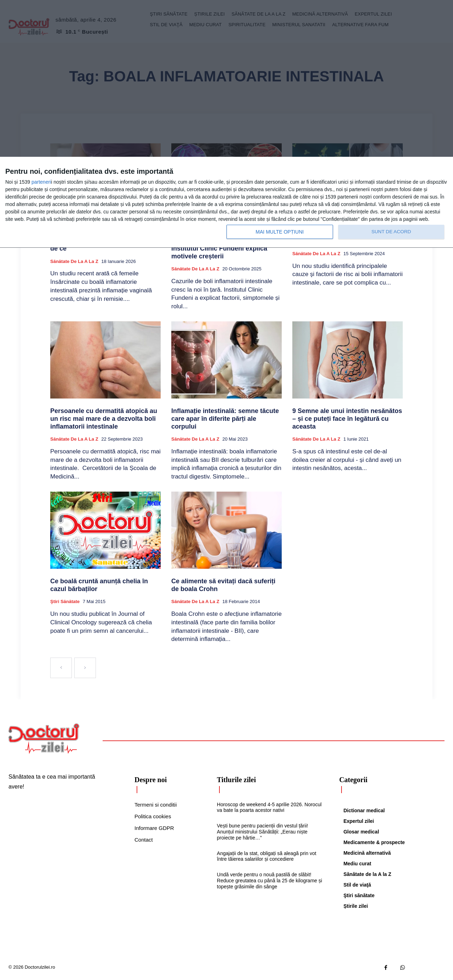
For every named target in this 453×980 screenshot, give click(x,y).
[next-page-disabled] (85, 668)
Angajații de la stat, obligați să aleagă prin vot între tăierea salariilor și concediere (267, 856)
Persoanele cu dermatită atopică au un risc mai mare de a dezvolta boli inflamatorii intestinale (104, 419)
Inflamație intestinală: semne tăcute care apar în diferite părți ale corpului (225, 419)
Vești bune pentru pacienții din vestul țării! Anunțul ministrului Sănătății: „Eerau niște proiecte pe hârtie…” (263, 832)
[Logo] (44, 739)
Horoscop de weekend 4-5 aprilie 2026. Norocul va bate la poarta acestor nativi (269, 807)
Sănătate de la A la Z (74, 261)
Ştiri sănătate (65, 601)
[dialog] (226, 202)
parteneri (41, 182)
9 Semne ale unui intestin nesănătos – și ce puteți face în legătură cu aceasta (347, 419)
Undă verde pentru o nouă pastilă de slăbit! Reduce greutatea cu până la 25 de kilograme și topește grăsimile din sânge (269, 881)
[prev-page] (61, 668)
